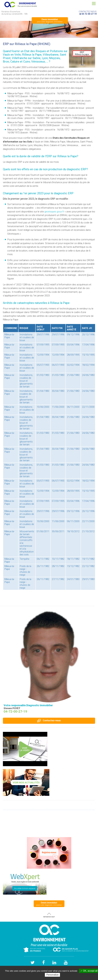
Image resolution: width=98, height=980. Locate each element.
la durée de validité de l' (34, 156)
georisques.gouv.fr (54, 212)
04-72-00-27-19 (89, 14)
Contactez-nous (49, 720)
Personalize (52, 975)
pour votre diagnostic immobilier (50, 20)
